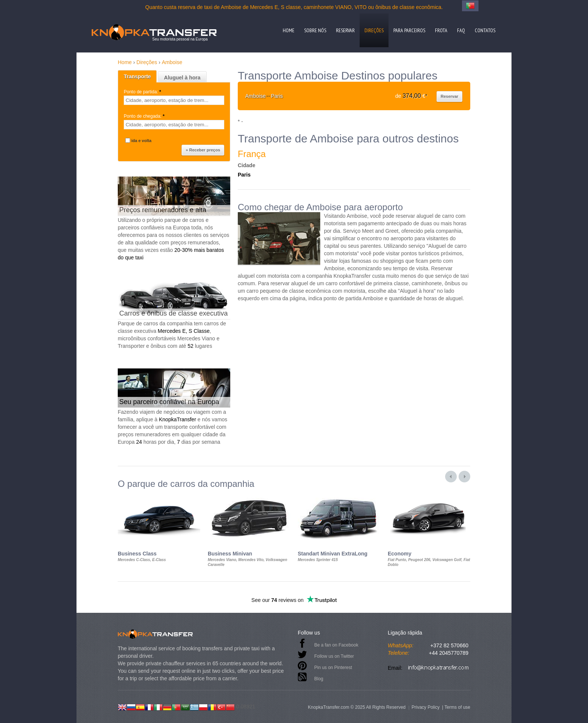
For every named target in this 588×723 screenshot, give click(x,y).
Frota (441, 30)
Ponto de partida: (143, 92)
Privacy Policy (425, 707)
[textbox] (174, 100)
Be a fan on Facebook (336, 645)
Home (289, 30)
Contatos (485, 30)
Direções (374, 30)
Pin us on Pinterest (333, 668)
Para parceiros (409, 30)
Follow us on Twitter (334, 656)
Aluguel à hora (182, 78)
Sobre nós (315, 30)
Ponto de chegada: (145, 116)
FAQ (461, 30)
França (252, 154)
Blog (319, 679)
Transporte (137, 76)
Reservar (345, 30)
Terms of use (457, 707)
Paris (244, 175)
